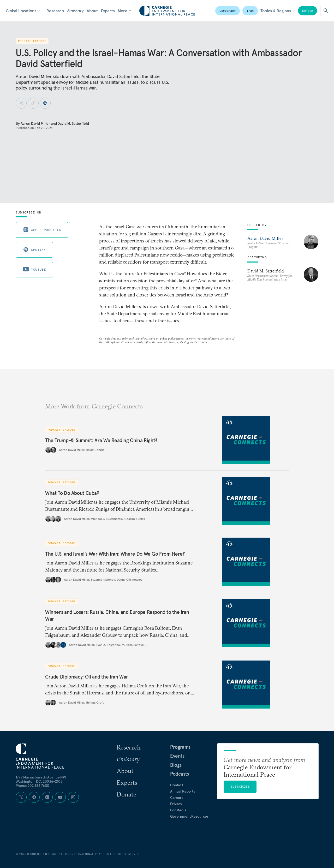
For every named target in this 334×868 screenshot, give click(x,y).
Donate (308, 11)
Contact (177, 785)
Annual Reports (183, 791)
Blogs (176, 765)
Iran (250, 11)
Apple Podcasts (42, 230)
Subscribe (240, 786)
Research (55, 11)
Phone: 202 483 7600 (32, 786)
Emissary (75, 11)
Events (177, 756)
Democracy (228, 11)
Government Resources (189, 816)
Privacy (176, 804)
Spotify (34, 249)
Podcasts (180, 774)
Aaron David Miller (35, 123)
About (92, 11)
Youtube (34, 269)
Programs (180, 747)
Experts (108, 11)
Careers (177, 798)
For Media (178, 810)
